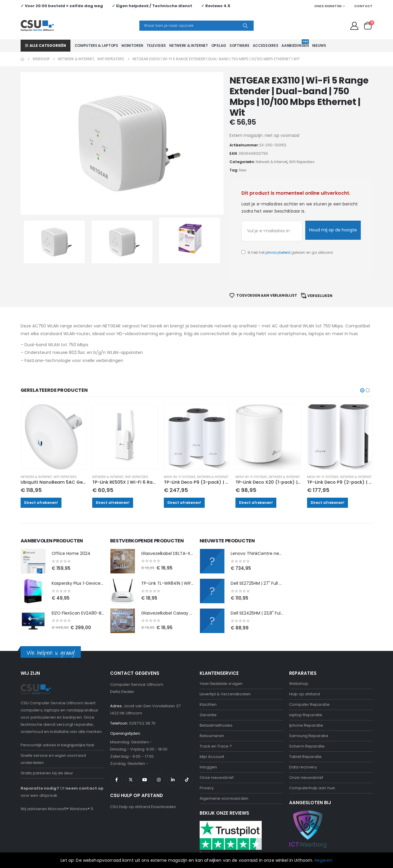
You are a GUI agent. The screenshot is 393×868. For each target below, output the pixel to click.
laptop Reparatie (306, 687)
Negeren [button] (323, 860)
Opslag (219, 45)
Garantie (208, 687)
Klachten (208, 676)
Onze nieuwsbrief (217, 749)
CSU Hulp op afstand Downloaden (143, 779)
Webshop (299, 656)
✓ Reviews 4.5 (216, 6)
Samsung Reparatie (309, 708)
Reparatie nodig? (40, 760)
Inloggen (208, 739)
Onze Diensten (328, 6)
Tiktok (187, 752)
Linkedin (173, 752)
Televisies (156, 45)
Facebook (117, 752)
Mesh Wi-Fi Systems (180, 449)
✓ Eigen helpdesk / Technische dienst (152, 6)
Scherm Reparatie (307, 718)
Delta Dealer (122, 664)
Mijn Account (212, 729)
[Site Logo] (37, 26)
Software (239, 45)
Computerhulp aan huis (312, 760)
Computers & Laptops (96, 45)
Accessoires (266, 45)
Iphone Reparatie (306, 697)
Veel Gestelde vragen (221, 656)
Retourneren (212, 708)
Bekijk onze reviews (219, 825)
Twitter (131, 752)
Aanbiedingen (295, 44)
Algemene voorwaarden (224, 770)
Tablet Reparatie (306, 729)
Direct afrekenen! (44, 474)
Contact (363, 6)
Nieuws (319, 45)
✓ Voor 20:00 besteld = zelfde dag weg (62, 6)
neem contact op (84, 760)
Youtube (145, 752)
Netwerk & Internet (189, 45)
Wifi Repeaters (68, 449)
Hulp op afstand (305, 666)
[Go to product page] (56, 409)
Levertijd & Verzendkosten (225, 666)
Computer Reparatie (309, 676)
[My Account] (354, 26)
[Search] (245, 26)
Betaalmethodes (216, 697)
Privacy (207, 760)
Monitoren (132, 45)
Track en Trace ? (216, 718)
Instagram (159, 752)
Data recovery (303, 739)
